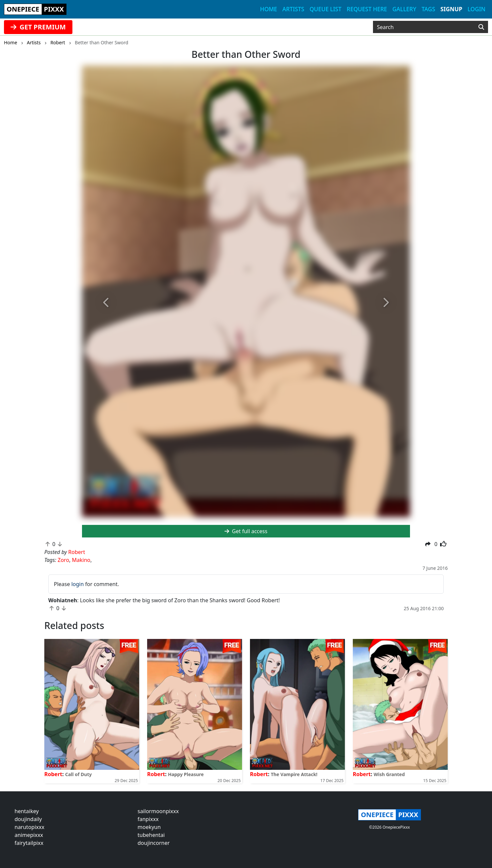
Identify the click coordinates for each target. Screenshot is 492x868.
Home (269, 9)
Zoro (63, 560)
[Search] (481, 27)
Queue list (325, 9)
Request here (367, 9)
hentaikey (27, 811)
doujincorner (154, 843)
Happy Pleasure (186, 774)
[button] (107, 303)
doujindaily (28, 819)
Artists (293, 9)
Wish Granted (389, 774)
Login (476, 9)
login (78, 584)
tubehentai (151, 835)
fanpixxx (148, 819)
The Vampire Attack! (294, 774)
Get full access (246, 531)
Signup (451, 9)
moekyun (149, 827)
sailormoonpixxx (158, 811)
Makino (81, 560)
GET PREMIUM (38, 27)
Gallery (404, 9)
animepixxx (29, 835)
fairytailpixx (29, 843)
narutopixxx (29, 827)
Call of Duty (79, 774)
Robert (53, 774)
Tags (428, 9)
